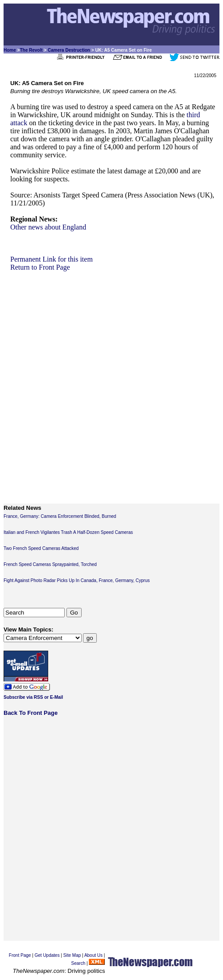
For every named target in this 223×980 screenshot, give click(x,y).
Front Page (20, 955)
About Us (93, 955)
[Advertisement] (108, 379)
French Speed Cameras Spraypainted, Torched (50, 564)
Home (10, 50)
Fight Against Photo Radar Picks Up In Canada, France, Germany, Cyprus (77, 580)
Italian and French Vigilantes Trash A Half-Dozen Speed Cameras (68, 532)
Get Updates (47, 955)
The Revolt (31, 50)
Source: (21, 195)
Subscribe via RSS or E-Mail (33, 697)
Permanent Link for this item (52, 259)
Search (78, 963)
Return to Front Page (40, 267)
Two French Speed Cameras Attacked (41, 548)
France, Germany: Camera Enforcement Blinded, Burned (60, 516)
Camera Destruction (69, 50)
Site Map (72, 955)
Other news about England (48, 227)
